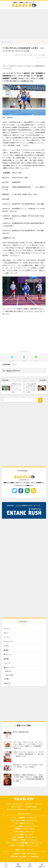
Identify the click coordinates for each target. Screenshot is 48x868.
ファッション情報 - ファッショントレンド (25, 827)
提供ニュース (9, 668)
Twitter (15, 495)
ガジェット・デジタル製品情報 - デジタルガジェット (25, 843)
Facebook (21, 495)
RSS (33, 495)
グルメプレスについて (15, 805)
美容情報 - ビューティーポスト (25, 829)
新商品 (6, 651)
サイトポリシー (18, 807)
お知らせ (7, 684)
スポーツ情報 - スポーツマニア (25, 832)
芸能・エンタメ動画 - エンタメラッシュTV (25, 846)
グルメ (14, 364)
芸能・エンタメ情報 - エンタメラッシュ (25, 821)
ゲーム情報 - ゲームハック (25, 824)
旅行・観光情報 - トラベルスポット (25, 838)
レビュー (7, 629)
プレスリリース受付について (18, 810)
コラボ (6, 646)
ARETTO (8, 672)
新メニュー (8, 655)
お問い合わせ (32, 807)
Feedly (27, 495)
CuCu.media (9, 676)
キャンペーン (9, 642)
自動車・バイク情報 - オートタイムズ (25, 841)
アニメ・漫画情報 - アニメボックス (25, 818)
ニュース (7, 664)
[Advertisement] (24, 24)
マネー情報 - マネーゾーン (25, 835)
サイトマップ (37, 810)
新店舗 (6, 659)
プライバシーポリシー (34, 805)
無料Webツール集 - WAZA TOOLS (25, 854)
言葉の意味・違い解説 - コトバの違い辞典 (25, 857)
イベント (7, 638)
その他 (6, 680)
